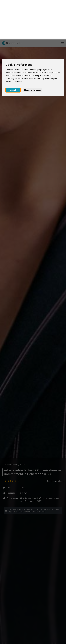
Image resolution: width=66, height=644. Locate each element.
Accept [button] (13, 51)
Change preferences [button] (32, 51)
